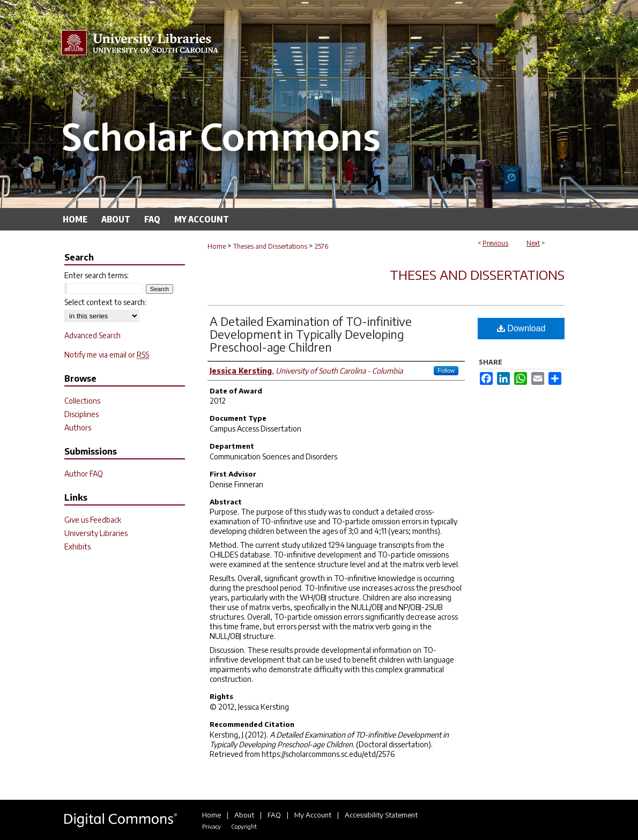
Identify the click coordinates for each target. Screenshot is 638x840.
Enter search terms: (97, 275)
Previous (495, 243)
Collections (82, 401)
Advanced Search (92, 335)
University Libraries (96, 533)
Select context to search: (105, 302)
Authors (78, 428)
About (244, 815)
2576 (321, 246)
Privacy (212, 826)
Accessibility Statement (381, 815)
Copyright (244, 826)
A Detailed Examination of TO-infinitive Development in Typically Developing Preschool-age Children (311, 334)
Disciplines (81, 414)
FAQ (274, 815)
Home (217, 246)
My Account (313, 815)
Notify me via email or (107, 355)
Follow (446, 370)
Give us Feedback (93, 520)
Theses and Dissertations (270, 246)
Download (521, 328)
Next (533, 243)
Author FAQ (84, 474)
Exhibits (77, 547)
